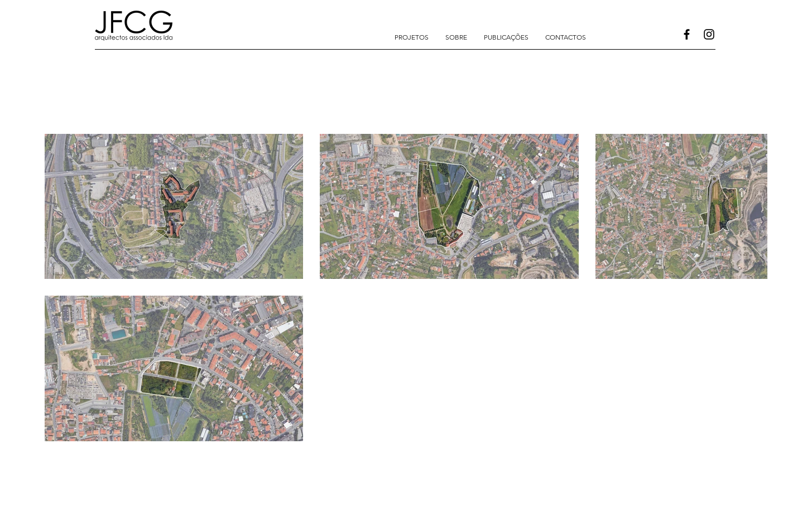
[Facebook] (687, 34)
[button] (412, 37)
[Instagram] (709, 34)
